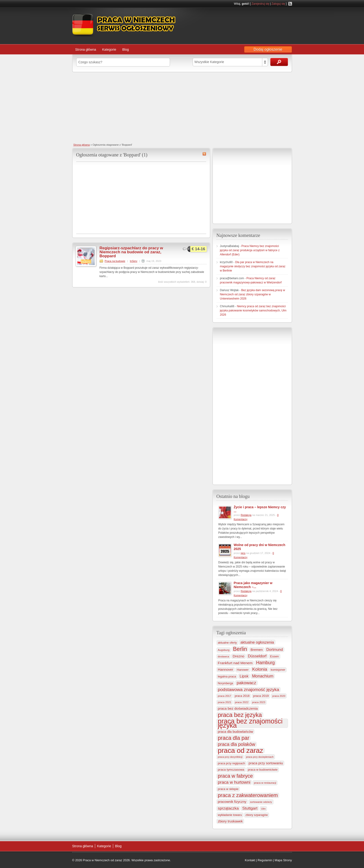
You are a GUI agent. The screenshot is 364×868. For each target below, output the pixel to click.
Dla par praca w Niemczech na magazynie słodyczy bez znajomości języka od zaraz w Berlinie (253, 266)
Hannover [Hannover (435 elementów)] (226, 669)
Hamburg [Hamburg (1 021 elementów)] (265, 663)
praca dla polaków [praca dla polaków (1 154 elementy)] (237, 744)
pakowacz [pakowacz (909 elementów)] (246, 683)
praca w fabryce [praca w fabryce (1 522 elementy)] (235, 776)
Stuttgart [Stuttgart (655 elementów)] (250, 808)
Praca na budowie (115, 261)
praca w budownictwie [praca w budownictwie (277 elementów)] (263, 770)
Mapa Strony (283, 860)
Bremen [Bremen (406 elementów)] (257, 650)
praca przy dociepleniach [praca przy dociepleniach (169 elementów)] (260, 757)
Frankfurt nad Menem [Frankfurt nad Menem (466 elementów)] (235, 663)
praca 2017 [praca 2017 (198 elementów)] (225, 696)
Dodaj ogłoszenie (268, 49)
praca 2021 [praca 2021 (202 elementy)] (225, 702)
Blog (126, 49)
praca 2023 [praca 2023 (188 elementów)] (259, 702)
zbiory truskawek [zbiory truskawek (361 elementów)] (230, 821)
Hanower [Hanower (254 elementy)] (243, 670)
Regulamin (265, 860)
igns (243, 553)
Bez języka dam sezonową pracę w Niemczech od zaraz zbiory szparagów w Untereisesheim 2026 (253, 294)
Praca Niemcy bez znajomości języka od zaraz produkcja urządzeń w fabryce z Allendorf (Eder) (250, 250)
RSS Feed (290, 4)
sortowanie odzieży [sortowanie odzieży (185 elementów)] (261, 802)
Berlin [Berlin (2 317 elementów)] (240, 649)
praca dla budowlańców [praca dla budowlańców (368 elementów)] (236, 732)
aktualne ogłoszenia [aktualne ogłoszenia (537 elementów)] (257, 642)
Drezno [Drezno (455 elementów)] (238, 656)
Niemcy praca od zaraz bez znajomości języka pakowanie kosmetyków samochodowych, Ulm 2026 (253, 311)
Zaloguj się (278, 4)
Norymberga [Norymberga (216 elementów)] (225, 683)
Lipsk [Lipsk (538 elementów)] (244, 676)
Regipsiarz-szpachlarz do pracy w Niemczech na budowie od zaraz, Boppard (131, 252)
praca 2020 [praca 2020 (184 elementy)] (279, 696)
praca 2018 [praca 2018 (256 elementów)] (242, 696)
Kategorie (109, 49)
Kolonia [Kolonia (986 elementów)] (260, 669)
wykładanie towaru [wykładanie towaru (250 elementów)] (230, 815)
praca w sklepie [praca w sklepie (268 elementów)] (228, 789)
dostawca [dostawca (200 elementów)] (223, 656)
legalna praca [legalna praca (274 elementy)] (227, 676)
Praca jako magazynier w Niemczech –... (253, 585)
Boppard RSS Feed (204, 154)
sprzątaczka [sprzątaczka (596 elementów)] (228, 808)
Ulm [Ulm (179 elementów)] (263, 809)
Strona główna (86, 49)
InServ (134, 261)
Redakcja (246, 515)
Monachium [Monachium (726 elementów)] (263, 676)
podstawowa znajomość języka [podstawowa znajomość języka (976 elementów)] (249, 690)
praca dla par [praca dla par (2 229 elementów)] (234, 738)
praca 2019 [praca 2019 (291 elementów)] (261, 696)
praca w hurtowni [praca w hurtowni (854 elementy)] (234, 782)
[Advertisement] (182, 107)
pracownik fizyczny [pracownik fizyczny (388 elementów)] (232, 802)
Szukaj (279, 62)
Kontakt (250, 860)
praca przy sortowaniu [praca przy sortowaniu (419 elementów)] (266, 763)
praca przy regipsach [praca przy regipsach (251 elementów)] (231, 763)
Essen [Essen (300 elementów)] (274, 656)
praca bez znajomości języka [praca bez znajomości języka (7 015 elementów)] (250, 723)
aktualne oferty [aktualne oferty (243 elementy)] (227, 643)
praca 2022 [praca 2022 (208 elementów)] (242, 702)
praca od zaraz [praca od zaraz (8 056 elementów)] (241, 751)
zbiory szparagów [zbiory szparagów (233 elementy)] (257, 815)
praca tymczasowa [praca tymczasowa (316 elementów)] (231, 770)
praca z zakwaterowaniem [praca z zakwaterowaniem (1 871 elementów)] (248, 795)
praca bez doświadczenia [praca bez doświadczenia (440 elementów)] (238, 708)
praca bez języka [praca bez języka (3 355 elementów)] (240, 715)
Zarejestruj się (260, 4)
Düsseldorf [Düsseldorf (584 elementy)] (257, 656)
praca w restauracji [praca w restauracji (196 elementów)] (265, 783)
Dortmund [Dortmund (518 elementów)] (275, 649)
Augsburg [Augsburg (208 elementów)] (224, 650)
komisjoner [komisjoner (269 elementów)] (278, 670)
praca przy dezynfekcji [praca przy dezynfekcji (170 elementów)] (230, 757)
